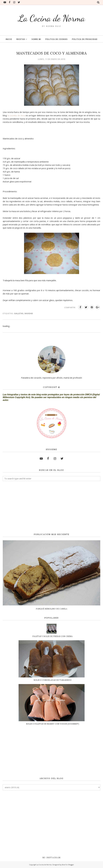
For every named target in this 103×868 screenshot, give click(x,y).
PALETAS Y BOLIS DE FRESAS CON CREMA (53, 636)
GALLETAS (19, 313)
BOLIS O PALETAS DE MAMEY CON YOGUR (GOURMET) (53, 724)
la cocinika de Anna (17, 115)
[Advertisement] (52, 507)
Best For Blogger (68, 865)
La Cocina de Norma (52, 18)
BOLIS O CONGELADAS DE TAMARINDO (53, 680)
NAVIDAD (29, 313)
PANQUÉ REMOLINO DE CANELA (52, 609)
